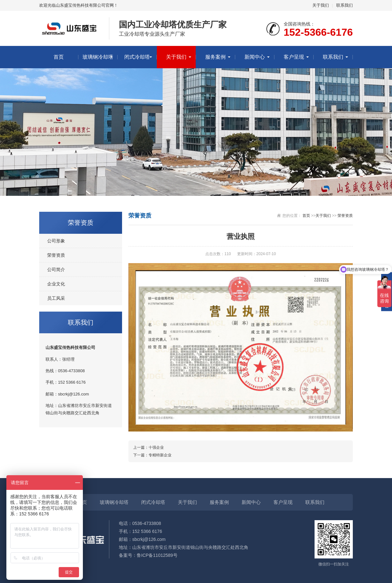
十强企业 (156, 447)
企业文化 (56, 284)
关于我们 (321, 5)
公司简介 (56, 269)
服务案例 (215, 57)
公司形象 (56, 241)
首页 (59, 57)
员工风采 (56, 298)
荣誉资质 (56, 255)
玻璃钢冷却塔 (98, 57)
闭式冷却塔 (137, 57)
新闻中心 (255, 57)
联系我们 (345, 5)
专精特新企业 (160, 455)
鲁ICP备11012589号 (157, 555)
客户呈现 (294, 57)
